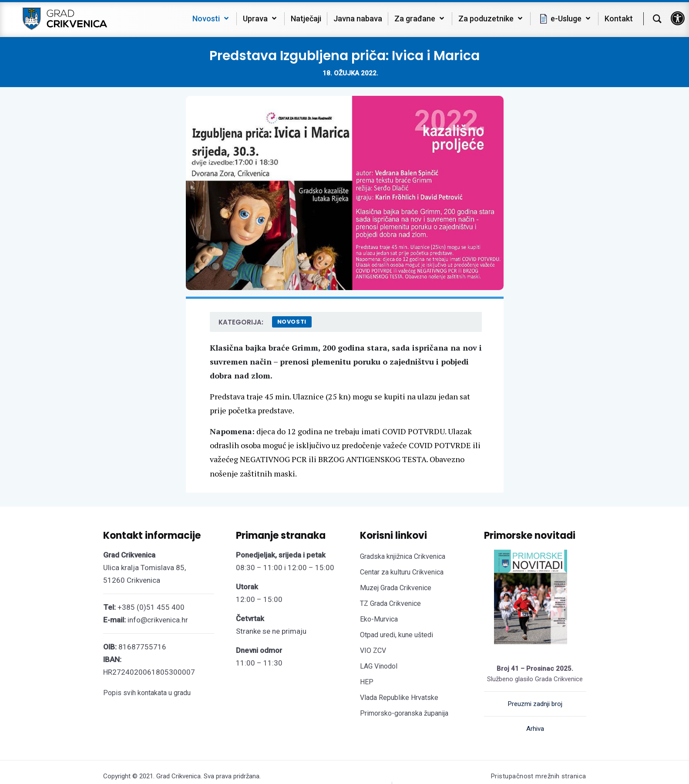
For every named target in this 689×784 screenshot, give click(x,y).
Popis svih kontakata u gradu (147, 693)
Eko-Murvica (379, 619)
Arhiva (535, 729)
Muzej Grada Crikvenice (396, 588)
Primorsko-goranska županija (404, 713)
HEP (367, 682)
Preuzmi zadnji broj (535, 704)
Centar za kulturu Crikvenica (402, 572)
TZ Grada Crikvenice (390, 603)
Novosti (292, 322)
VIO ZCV (373, 651)
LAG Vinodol (379, 666)
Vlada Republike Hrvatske (399, 698)
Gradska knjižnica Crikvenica (403, 556)
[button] (678, 18)
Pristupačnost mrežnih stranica (539, 776)
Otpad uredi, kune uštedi (397, 635)
